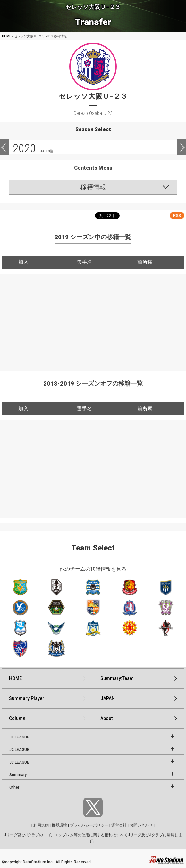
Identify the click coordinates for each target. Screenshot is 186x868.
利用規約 (41, 825)
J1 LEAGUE (19, 737)
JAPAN (108, 698)
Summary (18, 775)
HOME (7, 36)
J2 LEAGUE (19, 750)
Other (14, 787)
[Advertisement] (93, 319)
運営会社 (119, 825)
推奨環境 (59, 825)
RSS (177, 215)
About (106, 718)
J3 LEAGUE (19, 762)
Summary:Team (117, 678)
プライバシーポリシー (89, 825)
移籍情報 (93, 187)
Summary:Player (27, 698)
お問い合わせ (141, 825)
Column (17, 718)
